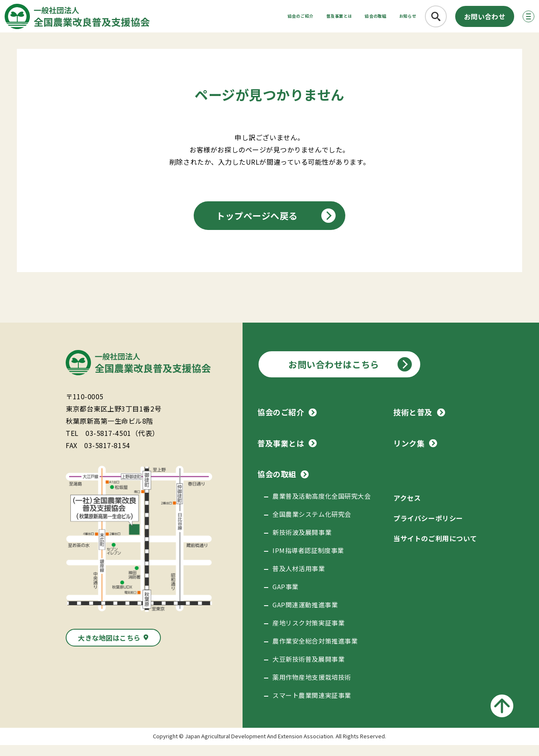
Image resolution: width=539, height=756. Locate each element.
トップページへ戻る (257, 227)
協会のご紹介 (224, 19)
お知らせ (387, 19)
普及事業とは (284, 19)
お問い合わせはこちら (334, 375)
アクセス (407, 509)
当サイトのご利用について (435, 549)
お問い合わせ (471, 19)
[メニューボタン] (520, 19)
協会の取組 (339, 19)
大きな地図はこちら (109, 649)
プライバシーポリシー (428, 529)
